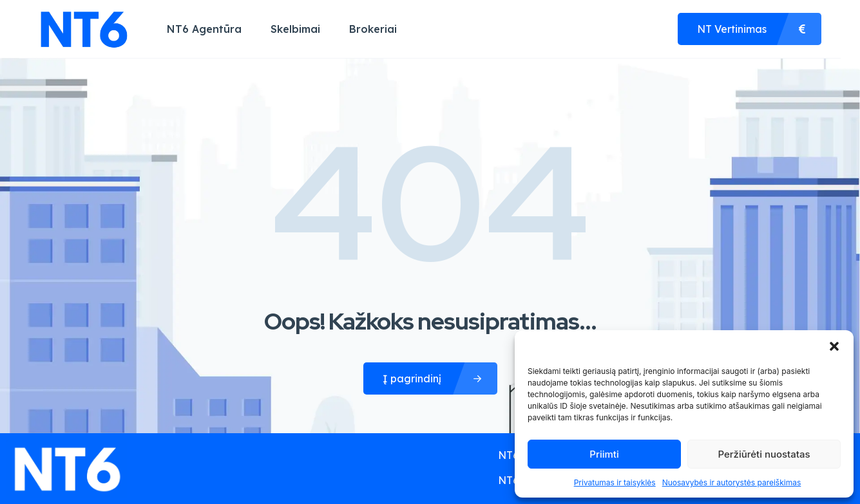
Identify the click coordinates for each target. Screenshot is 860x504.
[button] (834, 346)
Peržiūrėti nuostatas (764, 454)
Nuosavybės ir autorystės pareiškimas (732, 482)
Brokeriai (373, 29)
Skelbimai (295, 29)
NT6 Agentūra (204, 29)
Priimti (604, 454)
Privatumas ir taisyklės (615, 482)
